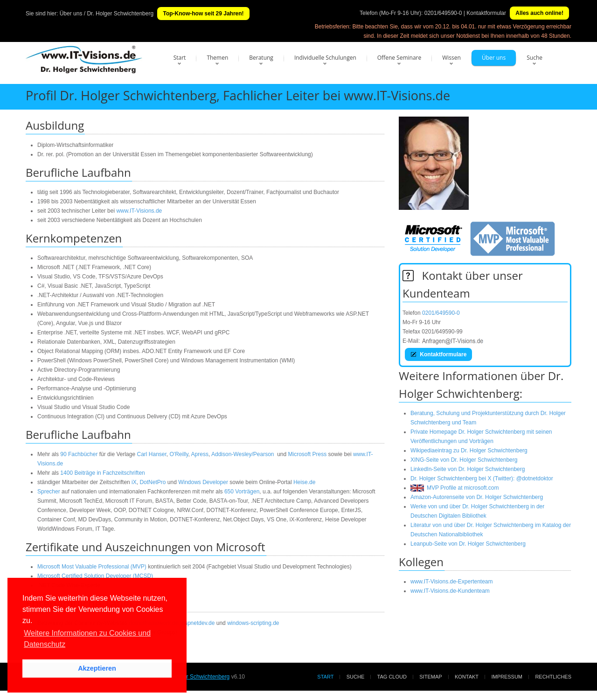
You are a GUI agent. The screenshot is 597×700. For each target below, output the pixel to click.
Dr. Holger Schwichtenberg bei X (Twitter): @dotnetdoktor (482, 478)
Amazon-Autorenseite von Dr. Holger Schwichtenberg (477, 497)
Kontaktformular (486, 13)
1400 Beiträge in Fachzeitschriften (102, 473)
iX (134, 482)
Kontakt (467, 677)
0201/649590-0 (443, 13)
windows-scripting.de (253, 623)
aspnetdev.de (198, 623)
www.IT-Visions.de (139, 211)
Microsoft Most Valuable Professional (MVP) (92, 567)
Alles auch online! (539, 13)
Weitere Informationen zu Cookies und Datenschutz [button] (87, 639)
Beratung (261, 58)
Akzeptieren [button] (97, 668)
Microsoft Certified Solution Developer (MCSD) (95, 576)
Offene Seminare (399, 58)
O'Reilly (179, 454)
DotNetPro (153, 482)
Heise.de (304, 482)
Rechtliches (553, 677)
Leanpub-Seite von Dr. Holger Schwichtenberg (468, 544)
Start (180, 58)
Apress (200, 454)
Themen (217, 58)
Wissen (451, 58)
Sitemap (430, 677)
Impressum (507, 677)
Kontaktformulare (438, 354)
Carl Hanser (151, 454)
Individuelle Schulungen (325, 58)
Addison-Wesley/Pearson (243, 454)
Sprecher (49, 492)
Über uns (494, 58)
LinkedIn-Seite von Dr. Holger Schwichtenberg (468, 469)
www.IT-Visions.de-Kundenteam (450, 591)
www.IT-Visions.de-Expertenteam (452, 582)
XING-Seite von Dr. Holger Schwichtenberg (464, 460)
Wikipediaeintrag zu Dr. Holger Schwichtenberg (469, 450)
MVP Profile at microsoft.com (455, 488)
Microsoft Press (308, 454)
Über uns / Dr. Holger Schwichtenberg (107, 14)
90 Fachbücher (79, 454)
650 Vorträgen (242, 492)
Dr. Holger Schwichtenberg (197, 677)
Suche (535, 58)
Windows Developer (203, 482)
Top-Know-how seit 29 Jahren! (203, 14)
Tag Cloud (392, 677)
